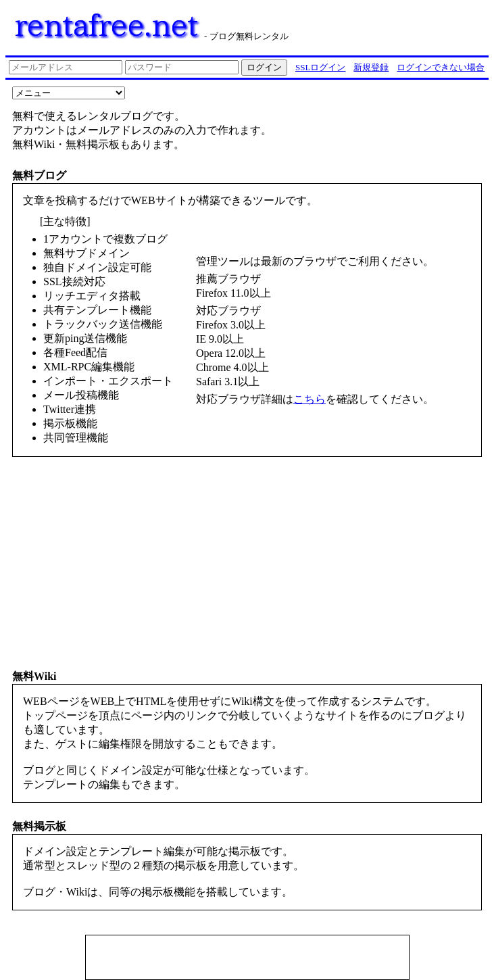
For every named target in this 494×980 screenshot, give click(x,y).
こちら (310, 399)
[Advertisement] (247, 959)
